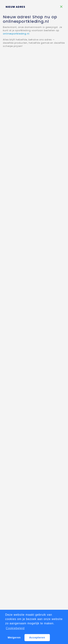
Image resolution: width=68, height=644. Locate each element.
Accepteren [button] (37, 638)
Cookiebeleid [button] (15, 628)
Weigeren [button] (14, 638)
